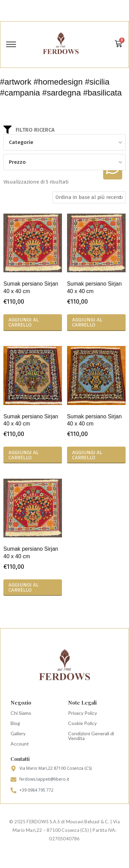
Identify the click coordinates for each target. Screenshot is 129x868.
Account (20, 744)
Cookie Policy (82, 723)
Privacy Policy (83, 713)
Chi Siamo (21, 713)
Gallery (18, 733)
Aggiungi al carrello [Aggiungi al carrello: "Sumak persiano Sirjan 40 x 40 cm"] (24, 322)
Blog (15, 723)
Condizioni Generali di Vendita (91, 736)
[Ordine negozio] (89, 197)
